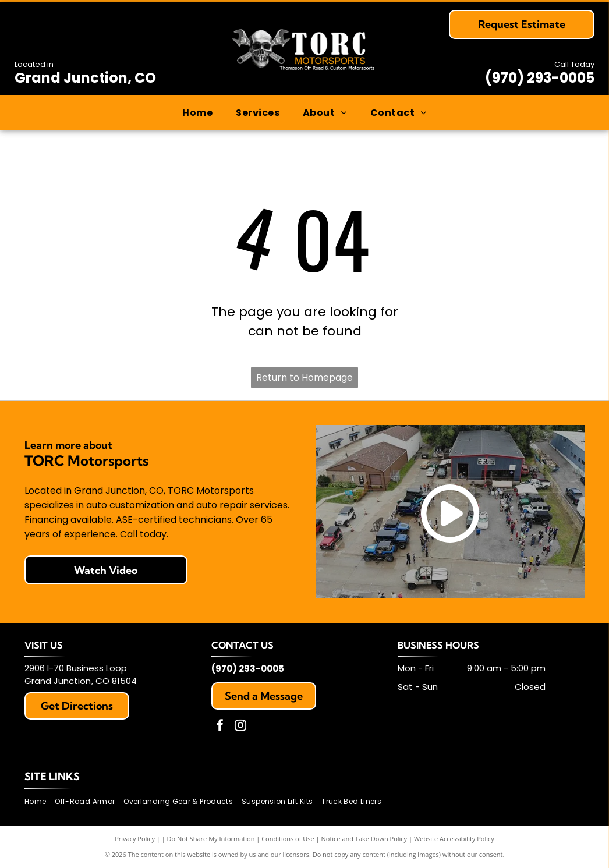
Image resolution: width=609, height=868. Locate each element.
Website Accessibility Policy (454, 839)
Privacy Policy (135, 839)
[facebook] (220, 727)
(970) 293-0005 (540, 78)
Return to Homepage (304, 378)
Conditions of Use (288, 839)
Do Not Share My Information (211, 839)
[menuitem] (197, 113)
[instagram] (240, 727)
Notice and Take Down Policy (364, 839)
